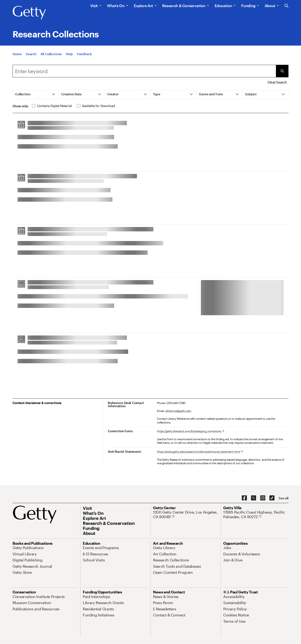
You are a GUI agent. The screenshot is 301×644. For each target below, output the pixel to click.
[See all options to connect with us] (284, 498)
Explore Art (143, 6)
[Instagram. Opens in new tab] (263, 498)
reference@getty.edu (178, 411)
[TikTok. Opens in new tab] (272, 498)
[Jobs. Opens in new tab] (227, 548)
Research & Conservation (184, 6)
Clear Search (277, 82)
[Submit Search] (282, 71)
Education (223, 6)
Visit (94, 6)
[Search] (31, 55)
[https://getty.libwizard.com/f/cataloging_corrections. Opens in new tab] (191, 431)
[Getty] (29, 13)
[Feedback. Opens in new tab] (84, 55)
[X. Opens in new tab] (254, 498)
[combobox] (144, 71)
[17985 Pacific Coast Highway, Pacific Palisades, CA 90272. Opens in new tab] (256, 515)
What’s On (116, 6)
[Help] (69, 55)
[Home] (17, 55)
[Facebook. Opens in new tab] (244, 498)
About (270, 6)
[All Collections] (51, 55)
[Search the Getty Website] (286, 6)
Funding (248, 6)
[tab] (36, 94)
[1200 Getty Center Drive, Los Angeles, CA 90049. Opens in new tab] (186, 515)
